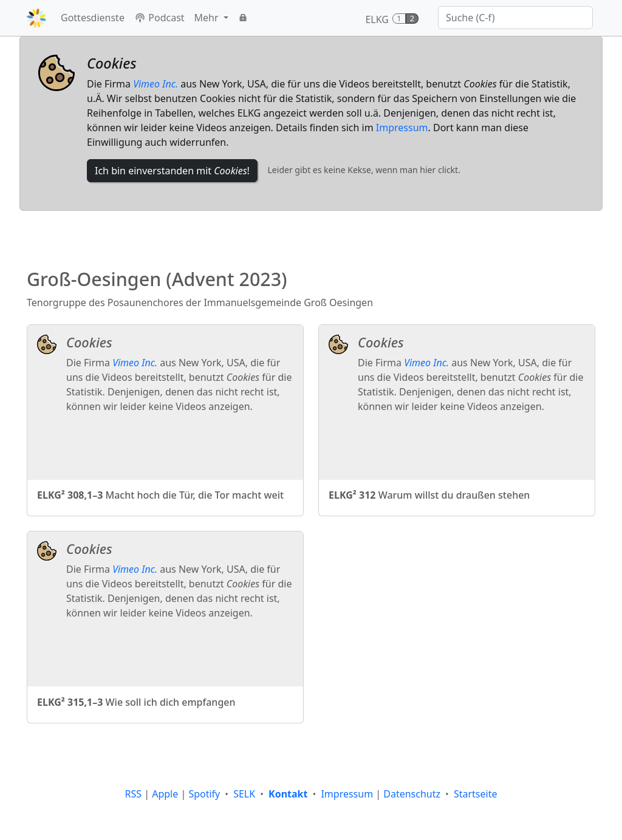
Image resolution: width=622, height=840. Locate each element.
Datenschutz (412, 794)
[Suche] (515, 18)
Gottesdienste (93, 18)
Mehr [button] (208, 18)
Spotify (204, 794)
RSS (134, 794)
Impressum (402, 128)
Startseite (476, 794)
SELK (244, 794)
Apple (165, 794)
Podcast (159, 18)
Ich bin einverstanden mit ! (172, 171)
